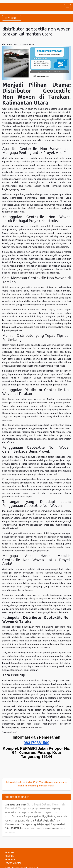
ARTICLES (10, 859)
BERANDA (10, 852)
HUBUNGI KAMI (13, 863)
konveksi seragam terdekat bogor (28, 812)
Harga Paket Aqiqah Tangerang (47, 809)
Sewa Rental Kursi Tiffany (15, 805)
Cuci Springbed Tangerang (50, 828)
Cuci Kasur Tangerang (24, 816)
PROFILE (9, 856)
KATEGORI (12, 18)
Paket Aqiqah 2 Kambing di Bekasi (31, 828)
